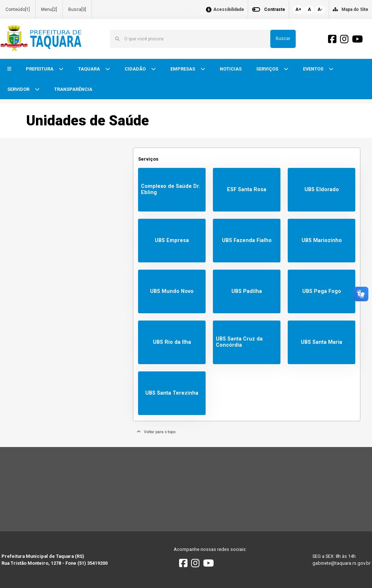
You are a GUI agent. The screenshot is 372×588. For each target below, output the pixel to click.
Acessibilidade (229, 10)
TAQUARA (90, 69)
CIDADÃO (136, 69)
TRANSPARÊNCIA (73, 89)
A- (320, 9)
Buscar (283, 39)
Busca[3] (77, 9)
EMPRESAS (183, 69)
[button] (9, 69)
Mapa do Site (355, 9)
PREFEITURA (40, 69)
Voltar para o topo (156, 432)
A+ (298, 9)
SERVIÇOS (268, 69)
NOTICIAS (231, 69)
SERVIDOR (19, 89)
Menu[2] (49, 9)
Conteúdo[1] (18, 9)
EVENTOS (314, 69)
